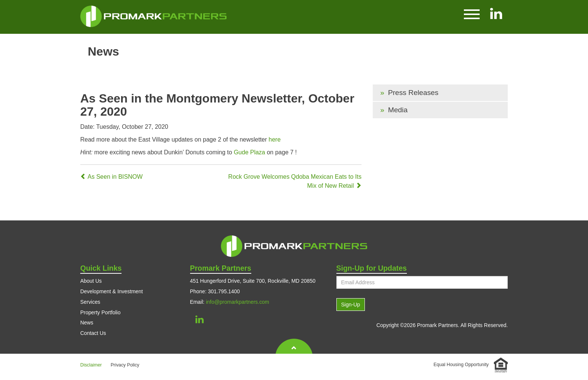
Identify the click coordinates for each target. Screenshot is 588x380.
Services (90, 302)
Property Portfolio (100, 312)
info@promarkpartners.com (238, 302)
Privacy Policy (125, 365)
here (274, 139)
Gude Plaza (249, 152)
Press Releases (413, 93)
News (87, 323)
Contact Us (93, 333)
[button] (472, 14)
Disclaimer (91, 365)
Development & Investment (112, 291)
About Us (91, 281)
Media (398, 110)
